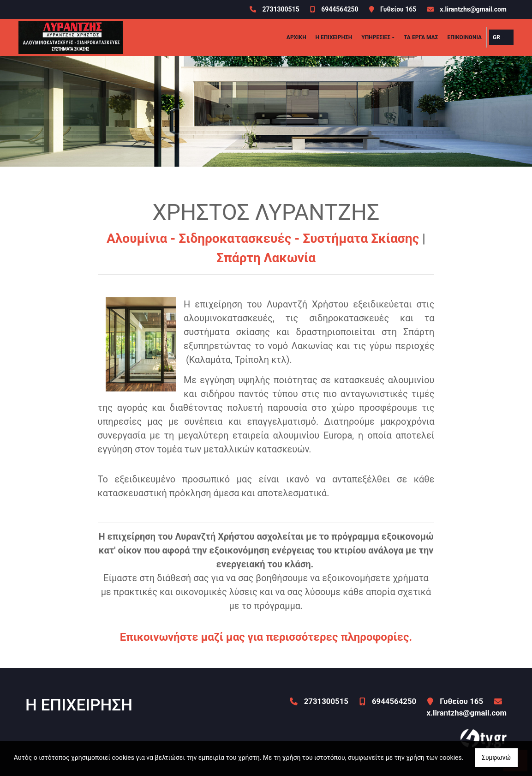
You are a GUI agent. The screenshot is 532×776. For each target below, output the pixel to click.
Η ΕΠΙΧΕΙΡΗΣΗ (334, 37)
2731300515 (281, 9)
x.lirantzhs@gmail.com (473, 9)
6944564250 (340, 9)
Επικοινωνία (464, 37)
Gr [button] (496, 37)
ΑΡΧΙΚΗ (296, 37)
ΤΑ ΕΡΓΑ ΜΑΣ (421, 37)
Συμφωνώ (496, 758)
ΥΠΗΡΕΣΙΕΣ (376, 37)
